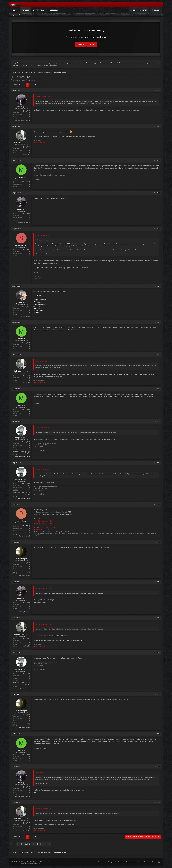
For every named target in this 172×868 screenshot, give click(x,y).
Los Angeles (26, 154)
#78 (158, 734)
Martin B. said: (40, 361)
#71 (158, 463)
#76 (158, 653)
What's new (39, 10)
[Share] (155, 90)
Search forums (24, 15)
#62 (158, 126)
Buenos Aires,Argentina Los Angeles (21, 452)
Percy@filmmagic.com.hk (43, 521)
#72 (158, 504)
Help (149, 862)
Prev (15, 85)
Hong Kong (27, 532)
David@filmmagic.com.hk (43, 523)
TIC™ (39, 863)
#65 (158, 229)
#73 (158, 542)
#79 (158, 766)
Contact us (121, 862)
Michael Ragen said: (42, 588)
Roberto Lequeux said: (43, 97)
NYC (29, 572)
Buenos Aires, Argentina (23, 120)
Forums (25, 10)
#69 (158, 389)
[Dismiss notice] (158, 63)
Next (37, 85)
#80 (158, 802)
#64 (158, 193)
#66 (158, 286)
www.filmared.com (24, 316)
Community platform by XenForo (30, 861)
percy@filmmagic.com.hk (41, 529)
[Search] (156, 10)
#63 (158, 160)
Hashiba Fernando (19, 80)
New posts (14, 15)
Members (54, 10)
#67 (158, 322)
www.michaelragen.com (23, 576)
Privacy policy (142, 862)
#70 (158, 421)
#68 (158, 354)
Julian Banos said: (41, 235)
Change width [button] (112, 862)
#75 (158, 618)
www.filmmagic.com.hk (23, 536)
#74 (158, 582)
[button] (46, 10)
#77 (158, 694)
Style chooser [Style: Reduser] (102, 862)
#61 (158, 90)
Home (15, 10)
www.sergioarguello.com (22, 457)
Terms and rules (131, 862)
